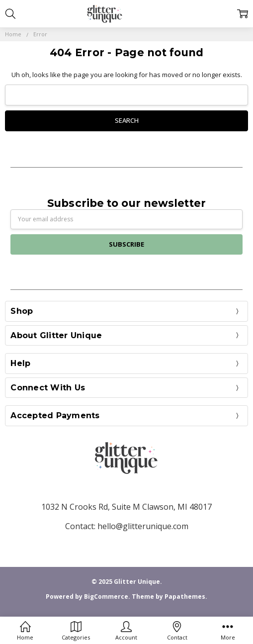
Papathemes (185, 597)
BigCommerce (106, 597)
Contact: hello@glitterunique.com (127, 526)
